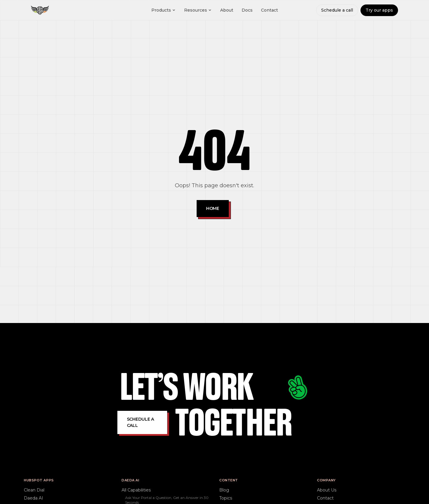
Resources (198, 10)
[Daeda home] (40, 10)
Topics (226, 498)
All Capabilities (136, 490)
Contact (269, 10)
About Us (327, 490)
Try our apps (379, 10)
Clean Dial (34, 490)
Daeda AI (34, 498)
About (227, 10)
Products (164, 10)
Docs (247, 10)
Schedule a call (337, 10)
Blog (224, 490)
